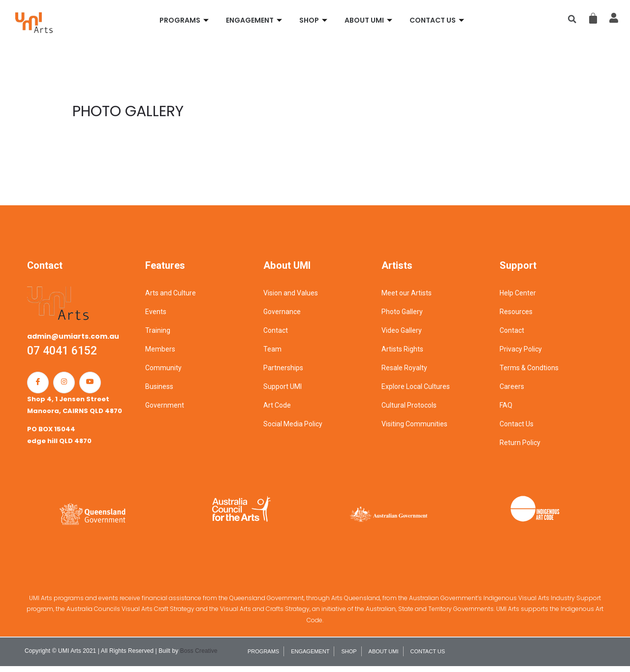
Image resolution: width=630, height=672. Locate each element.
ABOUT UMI (370, 20)
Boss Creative (199, 657)
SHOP (315, 20)
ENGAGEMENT (255, 20)
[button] (572, 19)
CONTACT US (438, 20)
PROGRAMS (185, 20)
